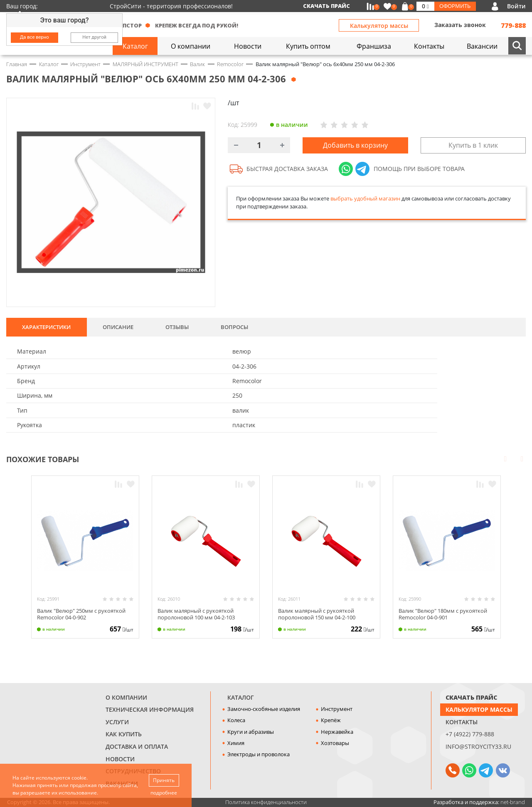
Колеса (236, 720)
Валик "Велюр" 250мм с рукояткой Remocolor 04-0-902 (81, 614)
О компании (126, 697)
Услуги (117, 722)
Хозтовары (335, 743)
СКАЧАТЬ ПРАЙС (471, 697)
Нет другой (94, 37)
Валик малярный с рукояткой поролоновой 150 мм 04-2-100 (317, 614)
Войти (516, 6)
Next (522, 458)
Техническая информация (150, 709)
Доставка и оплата (137, 746)
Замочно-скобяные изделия (264, 709)
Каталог (241, 697)
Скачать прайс (326, 6)
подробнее (164, 793)
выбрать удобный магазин (365, 198)
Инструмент (337, 709)
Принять (164, 780)
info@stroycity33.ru (478, 746)
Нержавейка (337, 732)
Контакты (462, 722)
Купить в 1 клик (473, 145)
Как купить (124, 734)
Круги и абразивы (251, 732)
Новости (120, 759)
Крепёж (331, 720)
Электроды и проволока (259, 754)
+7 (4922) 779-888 (470, 734)
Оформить (455, 6)
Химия (236, 743)
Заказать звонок (460, 25)
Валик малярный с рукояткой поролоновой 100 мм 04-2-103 (196, 614)
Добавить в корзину (355, 145)
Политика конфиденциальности (266, 802)
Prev (505, 458)
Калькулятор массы (379, 26)
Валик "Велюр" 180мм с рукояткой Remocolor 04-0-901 (443, 614)
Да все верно (34, 37)
